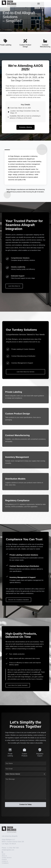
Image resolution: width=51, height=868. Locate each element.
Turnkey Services (7, 858)
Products (4, 859)
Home (3, 854)
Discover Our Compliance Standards (19, 600)
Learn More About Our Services (25, 372)
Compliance (5, 863)
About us (4, 856)
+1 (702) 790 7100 (13, 848)
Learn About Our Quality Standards (18, 685)
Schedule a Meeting (25, 127)
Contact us (5, 861)
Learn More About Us (14, 286)
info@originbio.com (8, 850)
